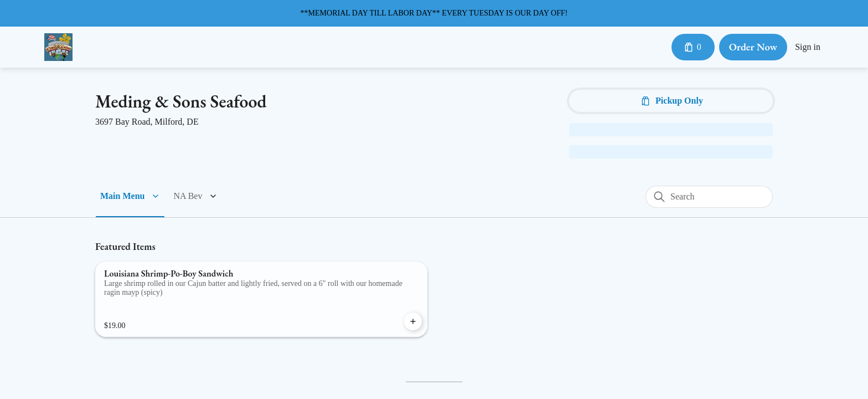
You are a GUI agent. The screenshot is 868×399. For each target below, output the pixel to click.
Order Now (752, 47)
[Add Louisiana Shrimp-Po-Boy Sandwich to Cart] (413, 321)
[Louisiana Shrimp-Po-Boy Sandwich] (261, 299)
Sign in (807, 47)
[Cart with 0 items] (691, 47)
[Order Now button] (752, 47)
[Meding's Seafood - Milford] (58, 47)
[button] (131, 196)
